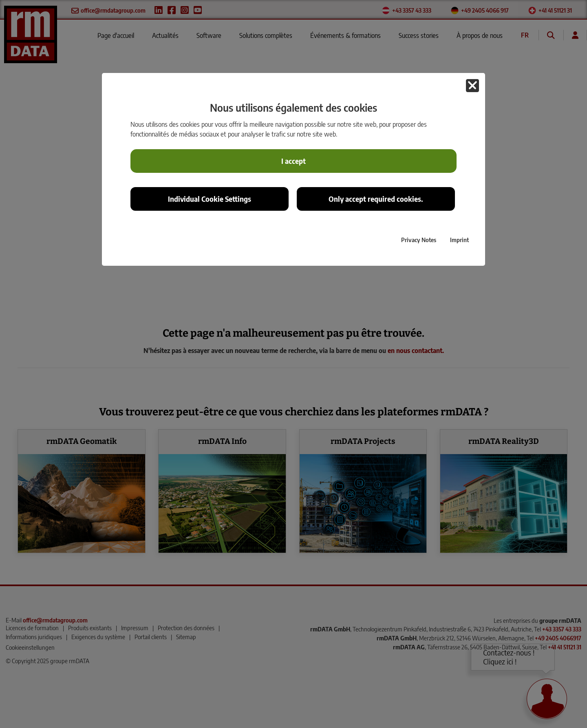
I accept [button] (293, 161)
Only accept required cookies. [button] (376, 199)
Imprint (459, 240)
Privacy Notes (419, 240)
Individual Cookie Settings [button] (210, 199)
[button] (472, 86)
